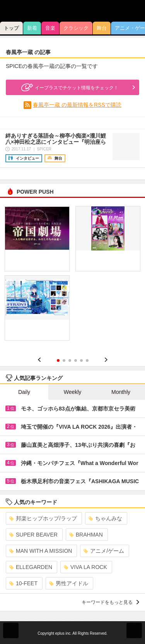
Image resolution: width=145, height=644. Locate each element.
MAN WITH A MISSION (41, 551)
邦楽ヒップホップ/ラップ (43, 518)
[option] (72, 276)
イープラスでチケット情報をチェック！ (69, 87)
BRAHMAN (86, 535)
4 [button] (76, 360)
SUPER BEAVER (33, 535)
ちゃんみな (105, 518)
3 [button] (70, 360)
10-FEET (23, 583)
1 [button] (58, 360)
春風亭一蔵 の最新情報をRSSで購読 (77, 105)
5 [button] (81, 360)
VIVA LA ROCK (85, 567)
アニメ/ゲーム (104, 551)
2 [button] (64, 360)
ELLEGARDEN (31, 567)
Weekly (73, 392)
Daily (24, 392)
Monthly (121, 392)
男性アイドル (69, 583)
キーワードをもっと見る (110, 602)
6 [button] (87, 360)
